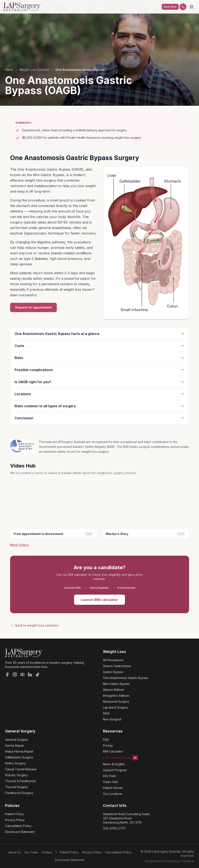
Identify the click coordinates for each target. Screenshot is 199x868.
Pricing (108, 745)
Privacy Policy (15, 820)
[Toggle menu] (191, 7)
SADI (106, 713)
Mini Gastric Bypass (116, 684)
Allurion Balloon (114, 690)
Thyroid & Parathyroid (20, 781)
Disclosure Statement (20, 832)
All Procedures (113, 660)
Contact (47, 852)
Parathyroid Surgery (19, 793)
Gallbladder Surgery (19, 757)
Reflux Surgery (16, 763)
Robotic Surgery (16, 775)
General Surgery (17, 740)
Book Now (170, 7)
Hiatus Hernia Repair (19, 751)
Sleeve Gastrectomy (117, 666)
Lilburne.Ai (187, 861)
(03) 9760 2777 (114, 828)
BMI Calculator (113, 751)
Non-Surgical (112, 719)
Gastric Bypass (113, 672)
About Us (15, 852)
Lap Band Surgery (116, 707)
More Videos (20, 545)
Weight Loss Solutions (34, 70)
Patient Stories (113, 788)
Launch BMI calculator (99, 600)
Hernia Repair (15, 745)
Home (9, 70)
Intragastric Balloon (116, 696)
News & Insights (114, 764)
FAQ (106, 740)
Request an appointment (33, 307)
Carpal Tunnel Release (21, 769)
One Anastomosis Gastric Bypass (126, 678)
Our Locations (113, 794)
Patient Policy (14, 814)
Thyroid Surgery (17, 787)
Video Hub (110, 782)
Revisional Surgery (116, 701)
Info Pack (110, 776)
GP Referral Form (121, 758)
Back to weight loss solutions (34, 625)
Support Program (115, 770)
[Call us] (183, 7)
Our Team (31, 852)
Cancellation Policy (18, 826)
